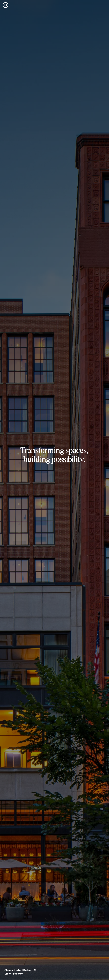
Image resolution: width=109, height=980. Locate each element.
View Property (16, 974)
